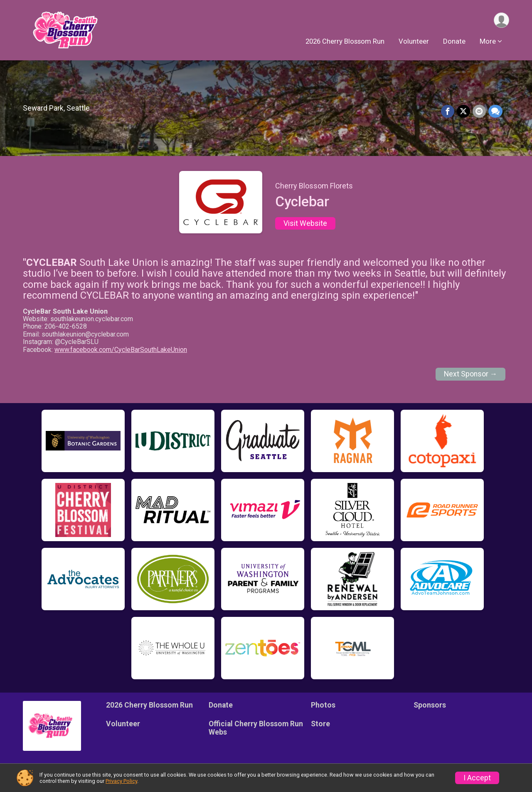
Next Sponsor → (471, 374)
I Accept (477, 778)
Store (320, 724)
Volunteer (414, 41)
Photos (323, 705)
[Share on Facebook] (448, 111)
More (488, 41)
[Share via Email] (479, 111)
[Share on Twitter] (463, 111)
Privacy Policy (121, 781)
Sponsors (430, 705)
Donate (454, 41)
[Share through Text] (495, 111)
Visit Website (305, 223)
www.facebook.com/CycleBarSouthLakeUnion (121, 350)
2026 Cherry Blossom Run (345, 41)
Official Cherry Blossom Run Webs (256, 728)
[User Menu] (501, 20)
